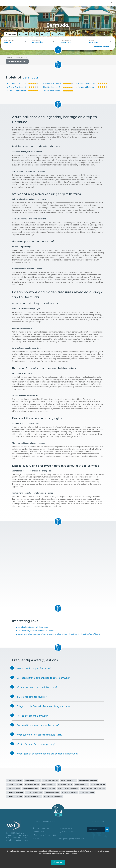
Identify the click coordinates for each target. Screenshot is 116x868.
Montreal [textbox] (7, 42)
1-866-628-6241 (67, 832)
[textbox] (38, 42)
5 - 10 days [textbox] (93, 42)
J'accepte (58, 862)
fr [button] (113, 3)
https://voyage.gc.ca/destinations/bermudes (35, 630)
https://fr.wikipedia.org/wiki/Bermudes (32, 627)
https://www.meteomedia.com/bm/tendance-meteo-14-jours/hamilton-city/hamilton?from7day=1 (58, 634)
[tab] (10, 34)
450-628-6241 (66, 828)
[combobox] (16, 42)
